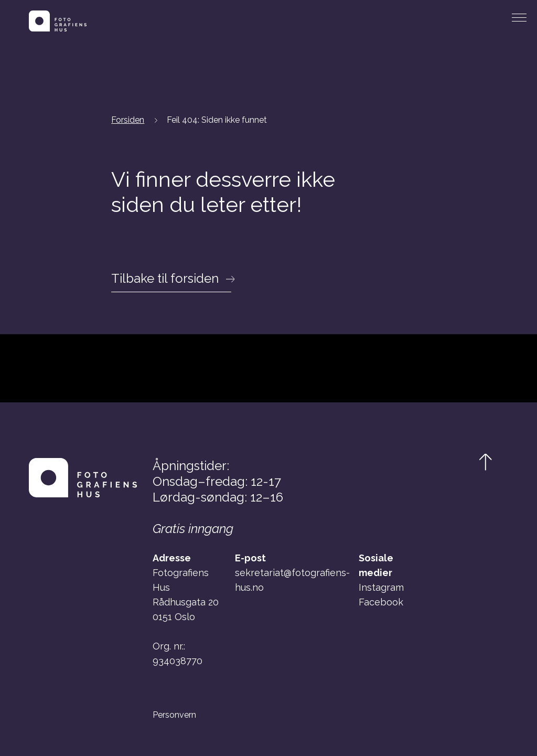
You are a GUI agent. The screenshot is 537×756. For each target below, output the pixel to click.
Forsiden (128, 120)
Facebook (381, 602)
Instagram (381, 587)
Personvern (174, 715)
